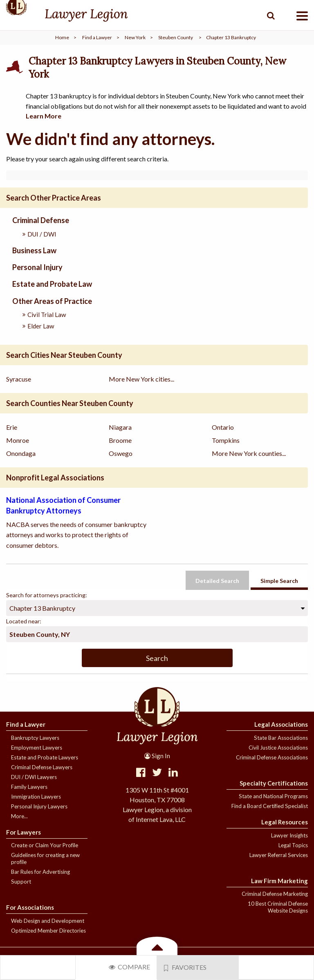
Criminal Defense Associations (272, 757)
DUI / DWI (42, 234)
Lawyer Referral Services (279, 855)
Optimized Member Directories (48, 931)
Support (21, 882)
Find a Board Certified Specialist (270, 806)
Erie (12, 427)
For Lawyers (24, 832)
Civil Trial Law (47, 315)
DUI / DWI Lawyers (34, 777)
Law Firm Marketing (279, 881)
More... (19, 816)
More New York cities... (141, 379)
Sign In (157, 756)
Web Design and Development (48, 921)
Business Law (34, 250)
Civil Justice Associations (278, 748)
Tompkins (226, 440)
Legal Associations (281, 724)
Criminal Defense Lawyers (42, 767)
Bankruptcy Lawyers (35, 738)
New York (135, 37)
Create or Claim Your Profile (45, 845)
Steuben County (176, 37)
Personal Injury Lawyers (39, 806)
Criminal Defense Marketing (275, 894)
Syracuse (19, 379)
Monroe (18, 440)
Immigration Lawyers (36, 797)
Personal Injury (37, 267)
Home (62, 37)
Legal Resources (285, 822)
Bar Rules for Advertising (40, 872)
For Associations (30, 907)
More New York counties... (249, 453)
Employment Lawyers (37, 748)
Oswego (121, 453)
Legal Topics (293, 845)
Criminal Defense (41, 220)
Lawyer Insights (289, 835)
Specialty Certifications (274, 783)
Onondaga (21, 453)
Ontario (223, 427)
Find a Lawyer (97, 37)
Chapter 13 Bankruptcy (42, 608)
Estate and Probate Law (52, 284)
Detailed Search (217, 581)
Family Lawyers (29, 787)
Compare (129, 967)
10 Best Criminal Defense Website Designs (278, 907)
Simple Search (279, 581)
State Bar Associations (281, 738)
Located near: (24, 621)
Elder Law (41, 326)
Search (157, 658)
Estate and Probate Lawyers (45, 757)
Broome (120, 440)
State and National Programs (273, 796)
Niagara (120, 427)
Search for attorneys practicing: (47, 595)
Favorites (185, 967)
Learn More (44, 116)
